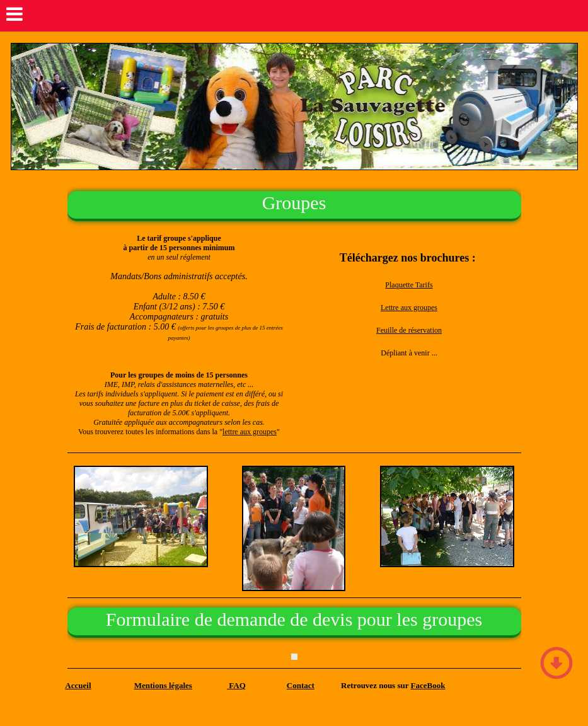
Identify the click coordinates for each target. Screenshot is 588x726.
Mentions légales (163, 685)
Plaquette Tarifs (409, 285)
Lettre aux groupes (409, 308)
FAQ (236, 685)
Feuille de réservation (409, 330)
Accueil (78, 685)
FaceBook (428, 685)
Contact (301, 685)
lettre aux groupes (250, 432)
